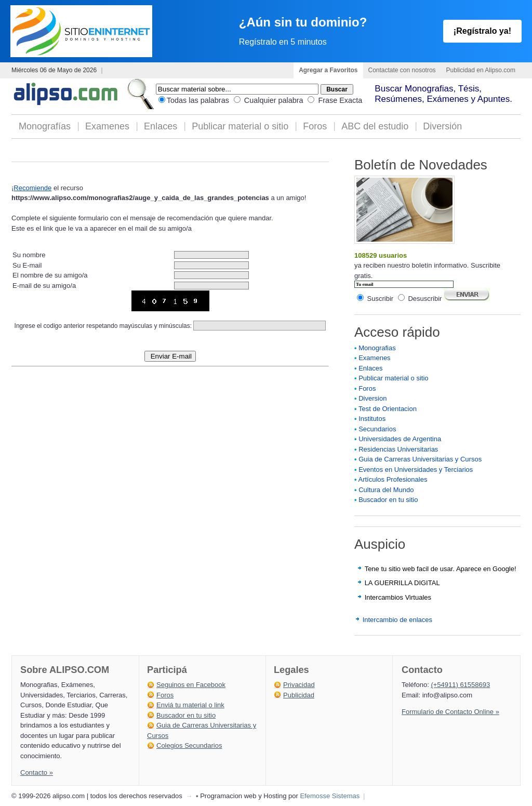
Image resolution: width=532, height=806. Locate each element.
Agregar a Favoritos (328, 70)
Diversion (373, 398)
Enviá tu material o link (190, 705)
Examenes (107, 126)
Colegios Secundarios (189, 745)
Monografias (377, 348)
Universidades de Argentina (400, 439)
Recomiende (32, 188)
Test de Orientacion (388, 409)
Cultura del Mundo (386, 490)
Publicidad (299, 695)
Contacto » (37, 772)
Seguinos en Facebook (191, 685)
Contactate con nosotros (402, 70)
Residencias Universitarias (398, 449)
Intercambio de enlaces (397, 620)
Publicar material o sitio (240, 126)
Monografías (45, 126)
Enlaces (161, 126)
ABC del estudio (375, 126)
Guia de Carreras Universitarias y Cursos (420, 459)
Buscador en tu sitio (388, 500)
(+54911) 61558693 (460, 685)
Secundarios (377, 429)
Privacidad (299, 685)
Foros (315, 126)
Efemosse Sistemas (330, 796)
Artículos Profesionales (393, 479)
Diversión (442, 126)
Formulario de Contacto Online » (450, 712)
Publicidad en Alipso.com (481, 70)
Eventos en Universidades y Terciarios (416, 470)
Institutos (372, 419)
